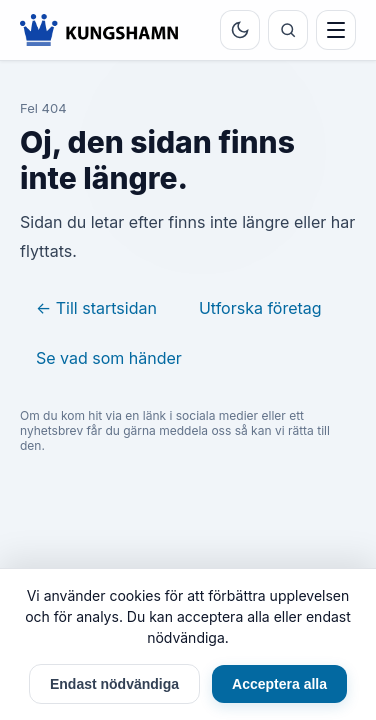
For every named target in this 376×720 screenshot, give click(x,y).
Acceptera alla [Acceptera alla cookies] (279, 684)
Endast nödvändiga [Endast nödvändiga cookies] (114, 684)
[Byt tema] (240, 30)
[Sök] (288, 30)
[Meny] (336, 30)
